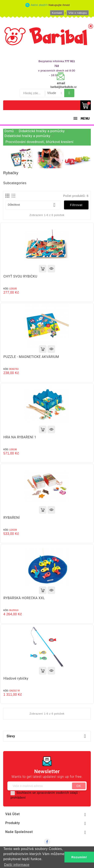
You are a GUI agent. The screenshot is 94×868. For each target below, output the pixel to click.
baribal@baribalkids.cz (63, 87)
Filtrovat (76, 205)
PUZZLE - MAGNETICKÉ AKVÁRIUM (31, 357)
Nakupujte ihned (59, 5)
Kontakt (57, 13)
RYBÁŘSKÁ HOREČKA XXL (24, 598)
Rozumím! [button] (79, 857)
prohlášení (18, 798)
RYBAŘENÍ (12, 518)
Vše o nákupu (78, 13)
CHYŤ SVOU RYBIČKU (20, 276)
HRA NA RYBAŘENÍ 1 (20, 437)
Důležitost (33, 205)
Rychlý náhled (51, 269)
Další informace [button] (17, 865)
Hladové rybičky (16, 678)
